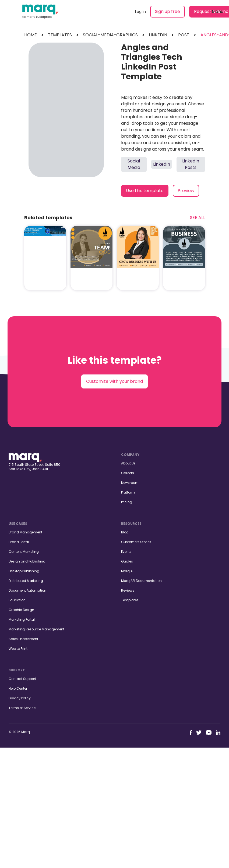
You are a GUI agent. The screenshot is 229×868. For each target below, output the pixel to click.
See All (198, 218)
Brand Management (25, 532)
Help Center (18, 688)
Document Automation (27, 590)
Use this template (145, 191)
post (184, 35)
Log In (140, 12)
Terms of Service (22, 708)
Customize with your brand (114, 381)
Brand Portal (19, 542)
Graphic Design (21, 610)
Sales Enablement (23, 639)
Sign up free (168, 11)
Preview (186, 191)
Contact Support (22, 679)
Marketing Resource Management (36, 629)
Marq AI (127, 571)
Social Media (134, 164)
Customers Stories (136, 542)
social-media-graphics (110, 35)
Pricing (127, 502)
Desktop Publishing (24, 571)
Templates (130, 600)
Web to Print (18, 649)
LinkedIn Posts (191, 164)
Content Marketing (24, 552)
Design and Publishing (27, 561)
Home (31, 35)
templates (60, 35)
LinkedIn (162, 164)
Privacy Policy (20, 698)
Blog (125, 532)
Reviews (128, 590)
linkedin (158, 35)
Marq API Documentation (141, 581)
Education (17, 600)
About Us (128, 463)
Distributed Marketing (26, 581)
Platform (128, 492)
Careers (128, 473)
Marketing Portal (22, 619)
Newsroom (130, 483)
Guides (127, 561)
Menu (218, 11)
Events (126, 552)
